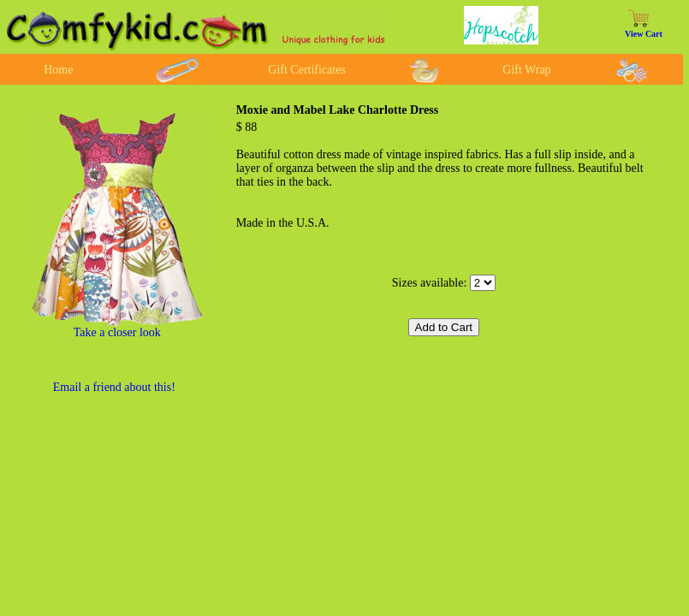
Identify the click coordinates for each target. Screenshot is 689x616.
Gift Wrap (526, 70)
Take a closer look (117, 332)
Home (58, 70)
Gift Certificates (307, 70)
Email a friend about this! (114, 387)
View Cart (644, 34)
